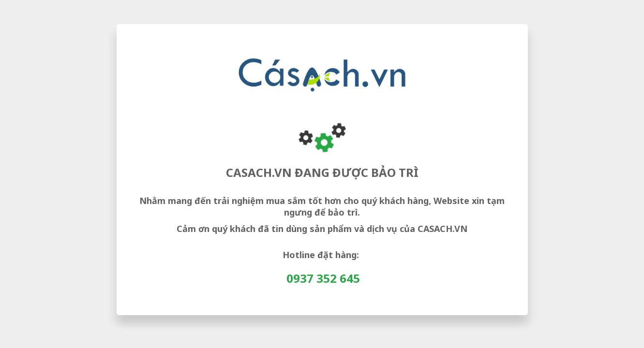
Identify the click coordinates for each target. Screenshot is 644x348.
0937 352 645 (323, 278)
